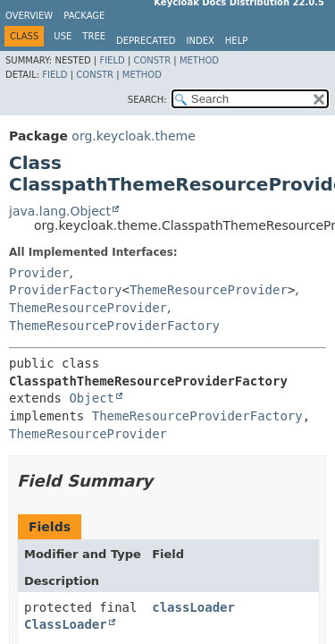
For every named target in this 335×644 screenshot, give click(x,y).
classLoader (193, 607)
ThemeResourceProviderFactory (114, 326)
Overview (29, 16)
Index (201, 41)
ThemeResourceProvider (209, 290)
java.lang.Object (60, 211)
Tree (94, 36)
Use (63, 36)
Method (199, 60)
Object (92, 398)
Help (236, 41)
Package (84, 16)
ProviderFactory (65, 290)
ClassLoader (66, 624)
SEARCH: (147, 100)
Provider (39, 273)
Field (112, 60)
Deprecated (146, 41)
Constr (152, 60)
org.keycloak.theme (133, 136)
